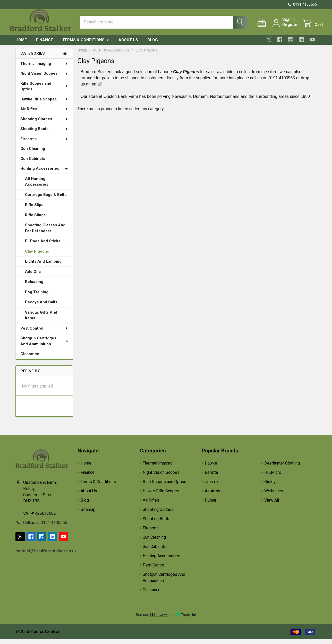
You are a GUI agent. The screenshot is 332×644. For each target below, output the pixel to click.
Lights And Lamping (43, 266)
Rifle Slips (34, 209)
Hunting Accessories (44, 173)
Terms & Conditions (86, 45)
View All (272, 505)
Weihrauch (274, 496)
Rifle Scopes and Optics (44, 91)
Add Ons (33, 276)
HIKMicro (273, 477)
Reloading (34, 286)
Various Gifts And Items (41, 320)
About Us (128, 45)
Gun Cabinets (33, 163)
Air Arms (212, 496)
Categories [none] (33, 58)
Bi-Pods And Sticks (43, 246)
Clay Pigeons (37, 256)
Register (285, 28)
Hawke (211, 468)
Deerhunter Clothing (282, 468)
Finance (45, 45)
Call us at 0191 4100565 (45, 527)
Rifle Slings (35, 220)
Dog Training (37, 297)
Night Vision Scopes (44, 78)
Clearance (30, 358)
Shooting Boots (44, 133)
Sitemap (88, 514)
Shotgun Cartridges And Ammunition (45, 346)
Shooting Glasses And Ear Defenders (45, 233)
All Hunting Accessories (37, 186)
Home (21, 45)
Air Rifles (44, 114)
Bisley (270, 486)
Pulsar (211, 505)
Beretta (211, 477)
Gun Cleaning (33, 153)
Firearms (44, 143)
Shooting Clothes (44, 124)
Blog (153, 45)
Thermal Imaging (44, 68)
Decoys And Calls (41, 307)
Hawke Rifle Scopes (44, 104)
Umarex (212, 486)
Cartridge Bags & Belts (46, 199)
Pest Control (44, 333)
